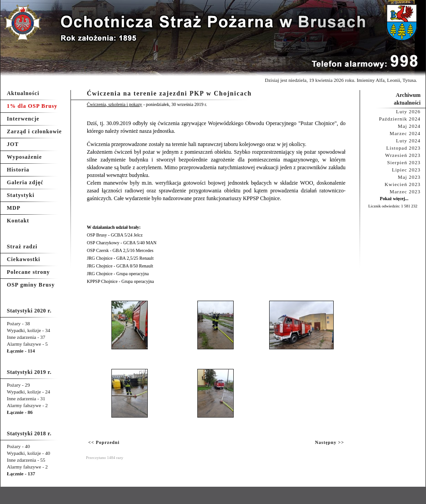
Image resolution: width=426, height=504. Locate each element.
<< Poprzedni (104, 442)
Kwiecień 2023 (403, 184)
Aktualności (23, 93)
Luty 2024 (408, 141)
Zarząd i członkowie (34, 131)
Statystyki (21, 195)
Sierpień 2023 (404, 162)
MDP (14, 208)
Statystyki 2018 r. (29, 433)
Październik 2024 (400, 119)
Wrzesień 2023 (403, 155)
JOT (13, 144)
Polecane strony (28, 272)
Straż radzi (22, 247)
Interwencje (23, 119)
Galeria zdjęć (25, 182)
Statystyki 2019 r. (29, 372)
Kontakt (18, 221)
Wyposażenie (24, 157)
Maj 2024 (409, 126)
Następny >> (330, 442)
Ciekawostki (24, 259)
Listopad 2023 (403, 148)
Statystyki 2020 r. (29, 311)
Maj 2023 (409, 177)
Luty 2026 (408, 111)
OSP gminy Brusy (31, 285)
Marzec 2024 (405, 133)
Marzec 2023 (405, 192)
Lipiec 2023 (406, 170)
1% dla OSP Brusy (32, 106)
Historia (18, 170)
